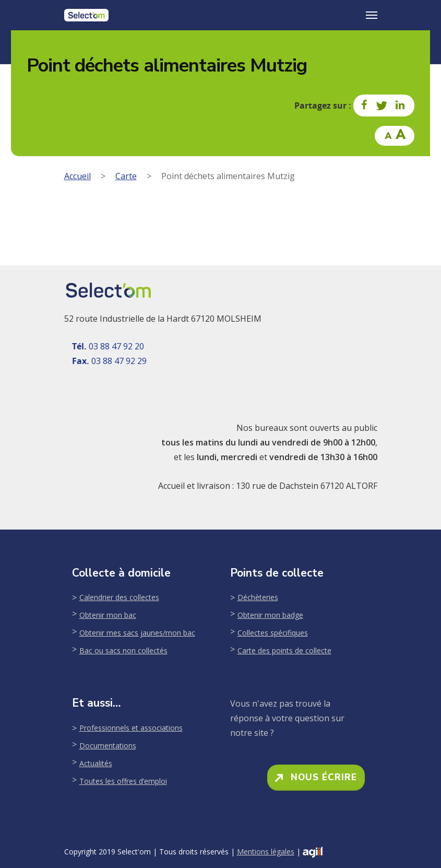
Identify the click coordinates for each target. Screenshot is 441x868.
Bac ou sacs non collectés (123, 650)
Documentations (108, 746)
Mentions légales (266, 852)
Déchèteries (258, 597)
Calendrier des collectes (119, 597)
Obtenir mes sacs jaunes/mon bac (137, 633)
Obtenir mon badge (270, 615)
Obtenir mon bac (108, 615)
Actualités (96, 763)
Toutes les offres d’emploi (123, 781)
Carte (126, 176)
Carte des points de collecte (284, 650)
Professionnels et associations (131, 728)
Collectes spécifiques (273, 633)
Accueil (78, 176)
